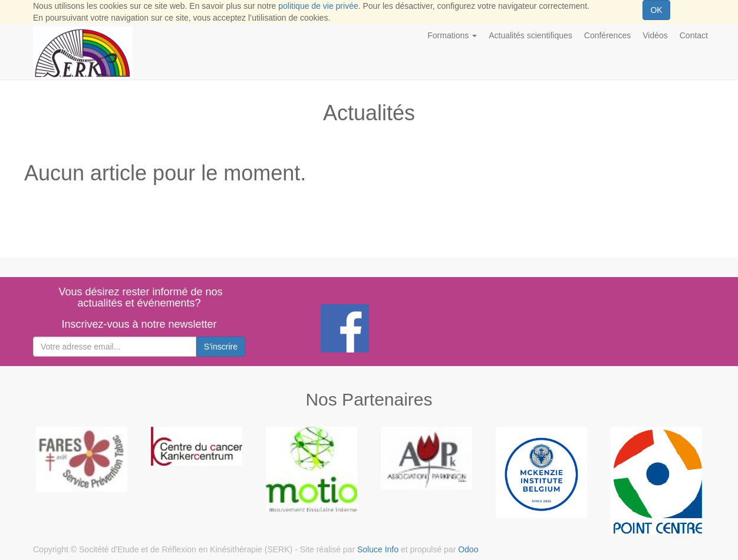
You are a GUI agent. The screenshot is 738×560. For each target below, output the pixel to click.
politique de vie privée (318, 6)
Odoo (468, 549)
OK (656, 10)
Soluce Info (378, 549)
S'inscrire (221, 347)
